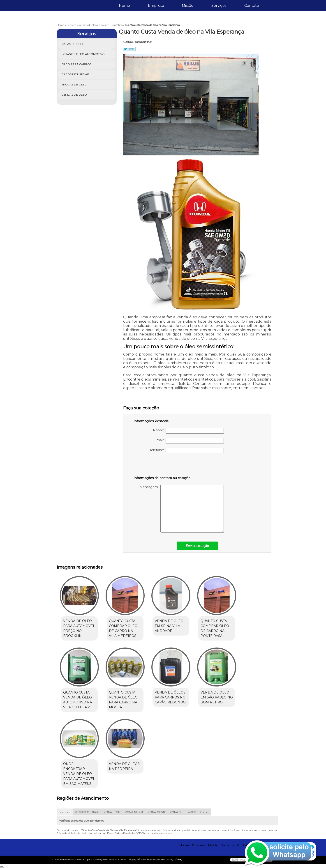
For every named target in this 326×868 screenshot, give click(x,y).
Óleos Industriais (76, 74)
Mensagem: (182, 509)
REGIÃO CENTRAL (87, 812)
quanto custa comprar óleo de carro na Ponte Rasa (215, 628)
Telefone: (187, 451)
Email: (189, 441)
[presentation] (162, 467)
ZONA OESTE (157, 812)
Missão (188, 6)
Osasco (205, 812)
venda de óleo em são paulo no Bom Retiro (217, 697)
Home (124, 6)
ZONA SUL (177, 812)
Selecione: (65, 812)
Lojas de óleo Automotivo (83, 54)
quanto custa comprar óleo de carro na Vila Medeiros (123, 628)
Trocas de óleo (75, 84)
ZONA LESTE (112, 812)
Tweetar (129, 49)
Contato (252, 6)
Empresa (156, 6)
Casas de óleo (73, 44)
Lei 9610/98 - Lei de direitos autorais (152, 833)
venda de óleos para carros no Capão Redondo (170, 697)
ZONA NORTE (134, 812)
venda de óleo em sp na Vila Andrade (169, 626)
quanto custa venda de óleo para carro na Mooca (123, 700)
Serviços (219, 6)
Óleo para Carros (77, 64)
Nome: (188, 431)
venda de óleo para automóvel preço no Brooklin (79, 628)
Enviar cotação (197, 546)
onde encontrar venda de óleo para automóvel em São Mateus (79, 774)
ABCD (192, 812)
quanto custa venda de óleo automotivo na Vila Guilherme (78, 700)
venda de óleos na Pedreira (124, 766)
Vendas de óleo (75, 95)
